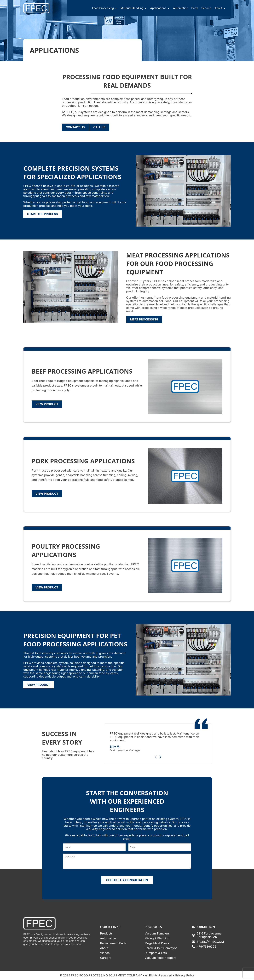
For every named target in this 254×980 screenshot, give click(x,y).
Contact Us (75, 127)
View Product (47, 404)
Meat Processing (144, 319)
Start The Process (43, 214)
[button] (160, 757)
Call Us (99, 127)
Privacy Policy (185, 975)
